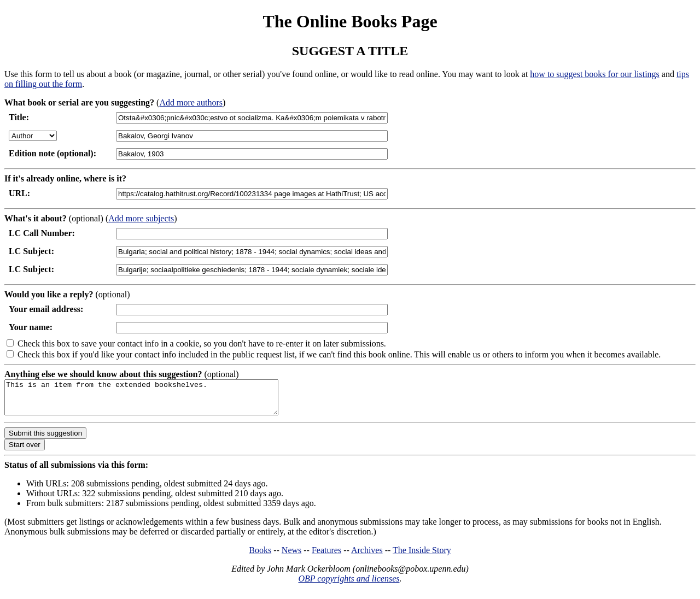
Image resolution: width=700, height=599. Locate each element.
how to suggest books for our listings (594, 74)
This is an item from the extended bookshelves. (158, 401)
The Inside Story (422, 557)
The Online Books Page (350, 21)
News (291, 557)
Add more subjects (141, 218)
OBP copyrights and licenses (349, 585)
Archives (367, 557)
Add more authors (191, 102)
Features (326, 557)
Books (260, 557)
